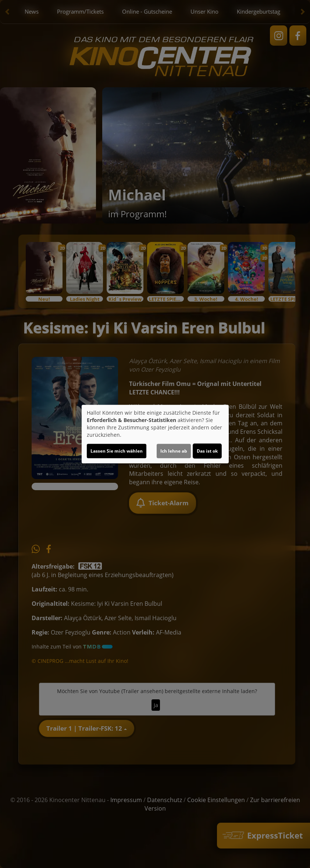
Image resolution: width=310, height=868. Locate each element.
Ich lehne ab (174, 451)
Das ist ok (207, 451)
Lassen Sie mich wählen (117, 451)
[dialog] (155, 434)
